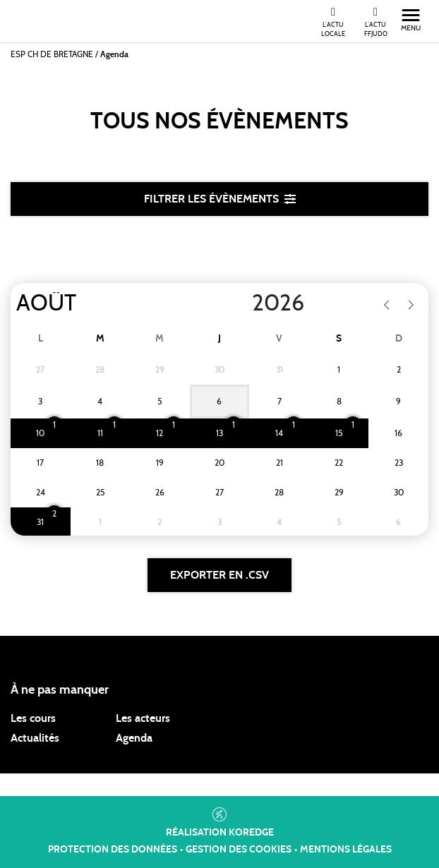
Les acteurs (143, 718)
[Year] (241, 303)
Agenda (134, 738)
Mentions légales (346, 850)
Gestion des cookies (239, 850)
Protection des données (113, 850)
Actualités (35, 738)
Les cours (33, 718)
